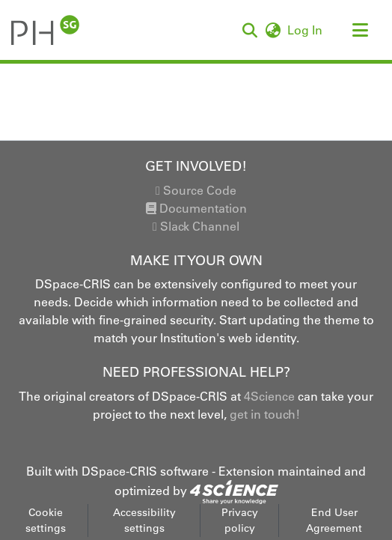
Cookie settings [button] (46, 520)
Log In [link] (306, 30)
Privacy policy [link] (240, 520)
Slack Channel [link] (196, 226)
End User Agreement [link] (334, 520)
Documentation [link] (196, 208)
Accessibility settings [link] (144, 520)
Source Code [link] (196, 190)
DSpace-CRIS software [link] (145, 471)
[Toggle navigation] (360, 30)
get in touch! (265, 414)
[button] (45, 30)
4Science (269, 396)
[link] (234, 491)
